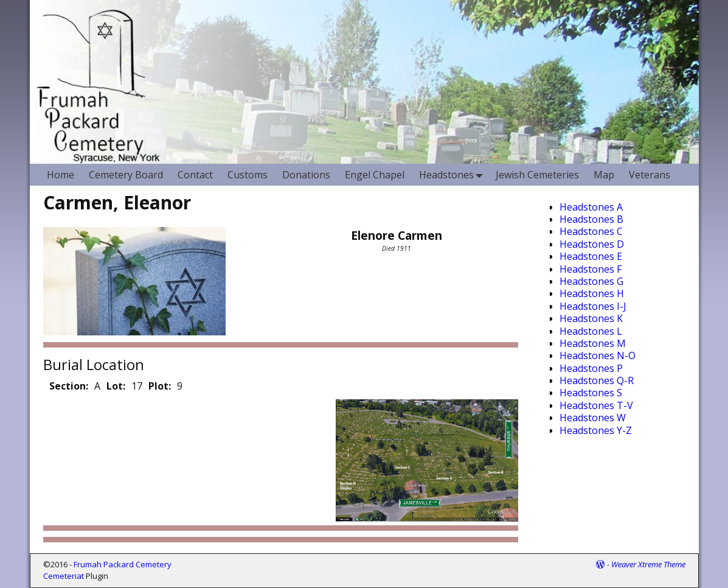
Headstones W (593, 418)
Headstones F (591, 269)
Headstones (454, 174)
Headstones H (592, 293)
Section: (69, 386)
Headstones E (591, 256)
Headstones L (591, 331)
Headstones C (591, 231)
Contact (195, 175)
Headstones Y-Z (596, 430)
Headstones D (592, 244)
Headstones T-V (596, 405)
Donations (306, 175)
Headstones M (593, 343)
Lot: (116, 386)
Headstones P (591, 368)
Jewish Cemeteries (537, 175)
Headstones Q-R (597, 380)
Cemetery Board (126, 175)
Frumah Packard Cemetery (123, 564)
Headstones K (591, 318)
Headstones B (591, 219)
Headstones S (591, 393)
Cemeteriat (64, 576)
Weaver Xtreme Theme (648, 564)
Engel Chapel (375, 175)
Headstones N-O (598, 355)
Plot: (160, 386)
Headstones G (591, 281)
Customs (248, 175)
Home (61, 175)
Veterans (650, 175)
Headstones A (591, 207)
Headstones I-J (593, 306)
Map (604, 175)
